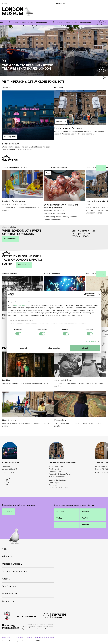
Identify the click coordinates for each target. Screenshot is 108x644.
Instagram (86, 511)
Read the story (10, 239)
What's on (8, 557)
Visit (5, 549)
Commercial (9, 601)
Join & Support (11, 586)
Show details (91, 341)
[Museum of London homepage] (18, 12)
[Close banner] (99, 294)
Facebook (61, 511)
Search (61, 4)
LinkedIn (86, 525)
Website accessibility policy (45, 637)
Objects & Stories (12, 564)
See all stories (24, 265)
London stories (11, 594)
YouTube (86, 518)
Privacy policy (19, 637)
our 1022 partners (21, 305)
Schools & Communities (16, 571)
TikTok (59, 518)
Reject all (23, 348)
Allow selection (54, 348)
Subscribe (8, 511)
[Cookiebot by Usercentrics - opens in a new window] (85, 294)
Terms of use (7, 637)
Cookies (30, 637)
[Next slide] (103, 168)
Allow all (85, 348)
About (6, 579)
